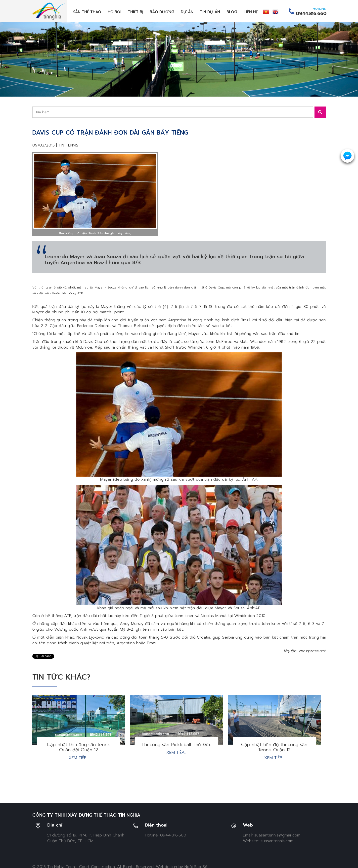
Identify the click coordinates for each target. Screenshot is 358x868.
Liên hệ (251, 12)
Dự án (187, 12)
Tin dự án (210, 12)
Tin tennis (68, 145)
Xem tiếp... (79, 758)
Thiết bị (135, 12)
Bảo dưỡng (162, 12)
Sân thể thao (87, 12)
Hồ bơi (114, 12)
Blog (232, 12)
